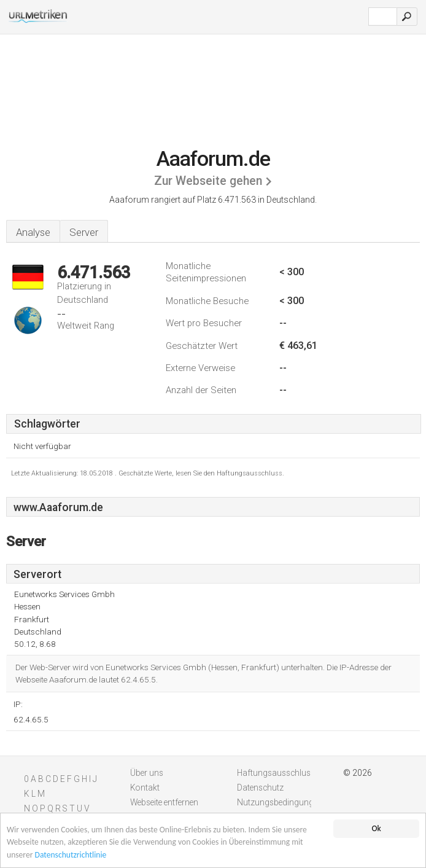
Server (84, 232)
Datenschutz (260, 788)
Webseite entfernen (164, 802)
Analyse (33, 232)
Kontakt (145, 788)
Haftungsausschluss (276, 773)
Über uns (147, 773)
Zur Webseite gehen (208, 181)
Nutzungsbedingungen (280, 802)
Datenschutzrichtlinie (71, 855)
